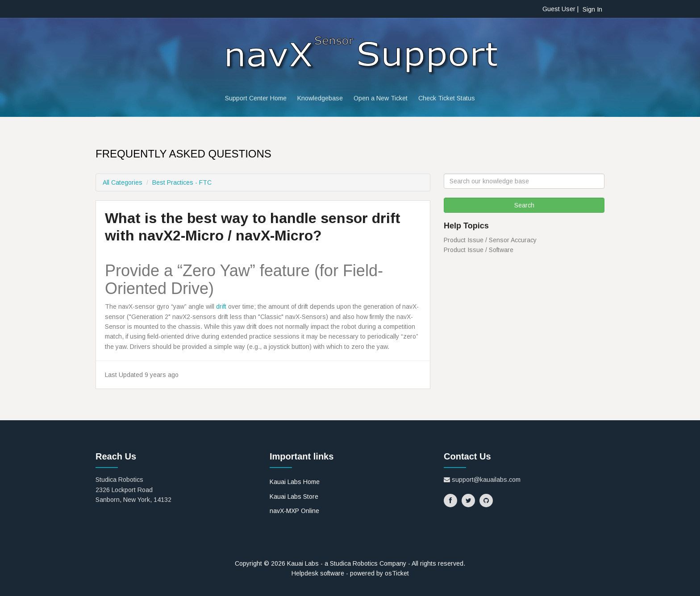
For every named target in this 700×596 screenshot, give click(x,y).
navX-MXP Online (294, 511)
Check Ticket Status (447, 98)
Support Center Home (256, 98)
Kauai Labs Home (295, 482)
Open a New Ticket (381, 98)
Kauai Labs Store (294, 497)
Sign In (592, 9)
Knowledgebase (320, 98)
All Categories (123, 182)
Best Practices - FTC (182, 182)
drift (221, 306)
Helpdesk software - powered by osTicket (350, 573)
